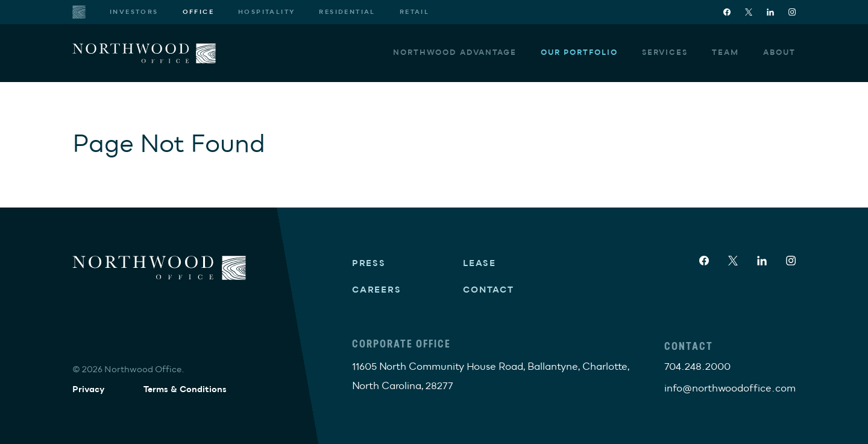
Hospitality (266, 12)
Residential (347, 12)
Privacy (89, 389)
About (779, 53)
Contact (489, 290)
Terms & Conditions (185, 389)
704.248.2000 (697, 367)
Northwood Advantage (455, 53)
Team (725, 53)
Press (369, 263)
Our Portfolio (579, 53)
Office (198, 12)
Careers (377, 290)
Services (665, 53)
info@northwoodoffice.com (730, 388)
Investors (134, 12)
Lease (480, 263)
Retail (414, 12)
